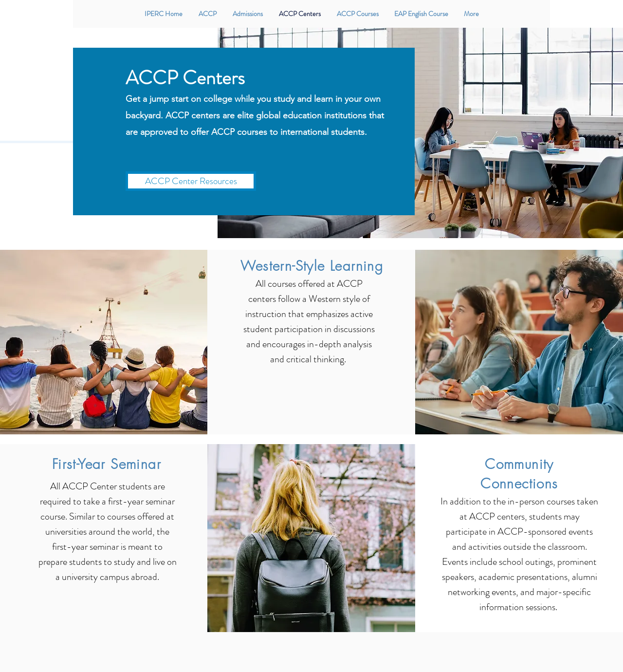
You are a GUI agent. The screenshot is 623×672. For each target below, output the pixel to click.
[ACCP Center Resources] (191, 181)
